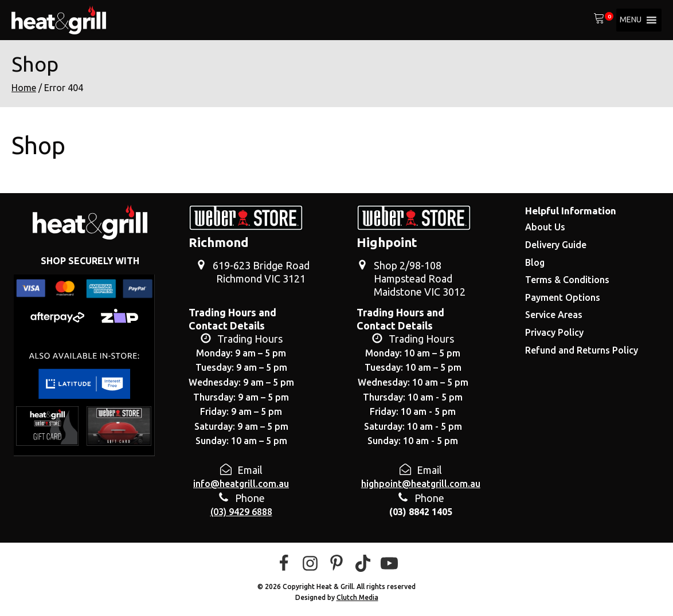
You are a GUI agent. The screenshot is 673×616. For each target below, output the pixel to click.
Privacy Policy (554, 332)
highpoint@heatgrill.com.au (421, 484)
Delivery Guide (556, 245)
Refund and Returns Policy (582, 350)
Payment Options (563, 297)
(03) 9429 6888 (241, 512)
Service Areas (554, 315)
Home (24, 88)
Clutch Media (357, 597)
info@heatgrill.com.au (241, 484)
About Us (545, 227)
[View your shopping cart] (599, 20)
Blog (535, 262)
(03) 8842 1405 (421, 512)
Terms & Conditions (567, 280)
